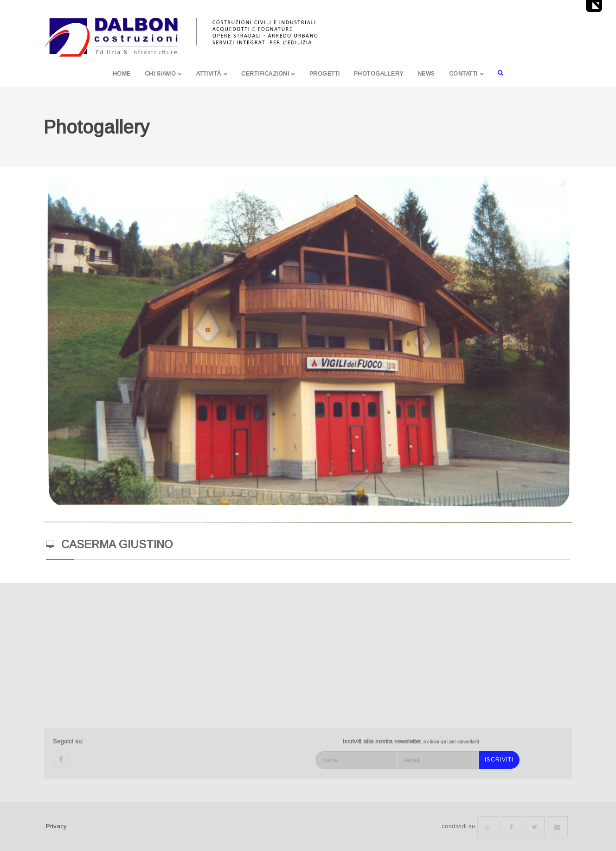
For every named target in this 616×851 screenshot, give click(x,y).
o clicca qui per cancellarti (451, 742)
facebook (61, 759)
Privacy (56, 826)
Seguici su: (68, 741)
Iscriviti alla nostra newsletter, (411, 741)
